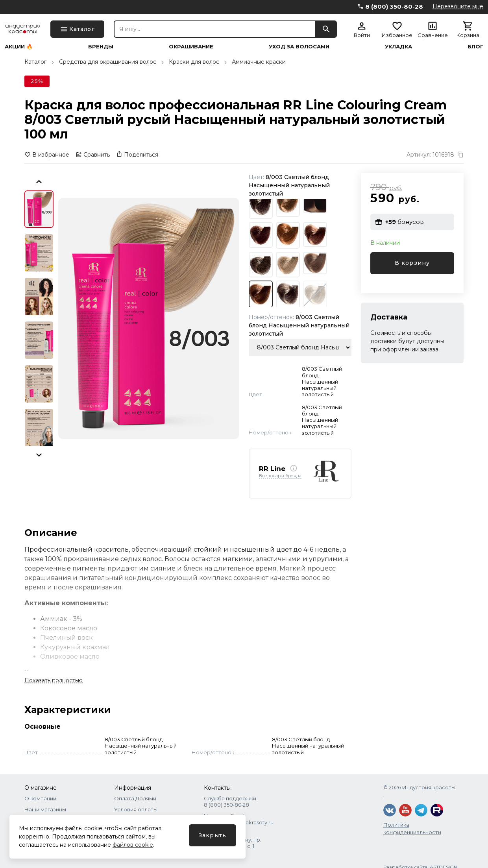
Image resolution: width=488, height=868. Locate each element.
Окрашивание (191, 47)
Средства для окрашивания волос (108, 62)
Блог (475, 47)
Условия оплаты (136, 809)
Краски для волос (194, 62)
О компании (40, 798)
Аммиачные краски (259, 62)
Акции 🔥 (19, 47)
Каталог (35, 62)
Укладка (398, 47)
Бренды (101, 47)
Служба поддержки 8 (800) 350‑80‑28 (230, 802)
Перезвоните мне (458, 6)
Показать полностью (54, 680)
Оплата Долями (135, 798)
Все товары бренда (280, 476)
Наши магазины (45, 809)
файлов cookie (133, 845)
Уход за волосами (299, 47)
